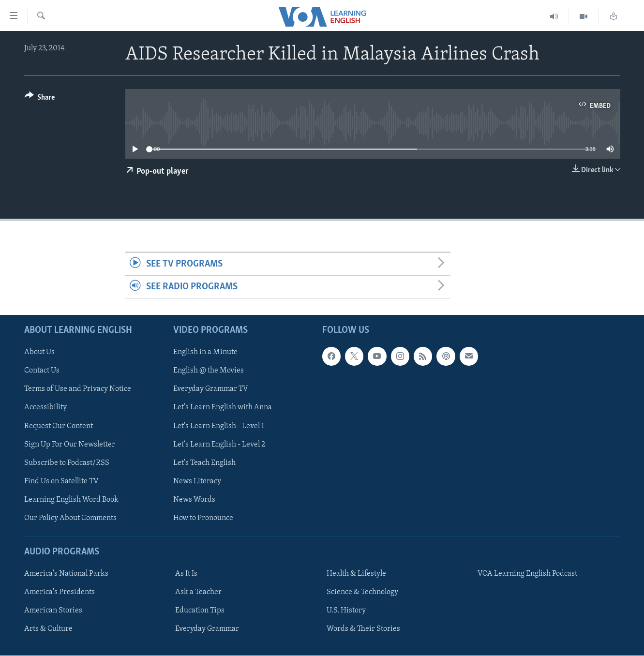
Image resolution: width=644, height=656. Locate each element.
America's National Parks (66, 574)
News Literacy (197, 481)
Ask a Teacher (198, 592)
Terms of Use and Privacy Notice (78, 389)
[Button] (40, 99)
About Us (39, 353)
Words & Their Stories (363, 629)
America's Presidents (60, 592)
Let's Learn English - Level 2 (219, 445)
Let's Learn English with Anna (223, 408)
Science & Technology (362, 592)
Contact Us (42, 371)
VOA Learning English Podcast (527, 574)
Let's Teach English (204, 463)
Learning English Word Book (71, 500)
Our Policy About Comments (70, 518)
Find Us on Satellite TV (61, 481)
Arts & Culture (48, 629)
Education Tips (200, 611)
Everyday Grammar (207, 629)
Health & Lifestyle (356, 574)
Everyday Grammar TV (211, 389)
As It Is (186, 574)
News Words (194, 500)
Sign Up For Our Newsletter (70, 445)
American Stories (53, 611)
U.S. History (346, 611)
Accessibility (45, 408)
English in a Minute (205, 353)
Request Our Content (59, 426)
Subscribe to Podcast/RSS (67, 463)
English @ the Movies (209, 371)
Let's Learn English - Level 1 (219, 426)
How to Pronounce (203, 518)
